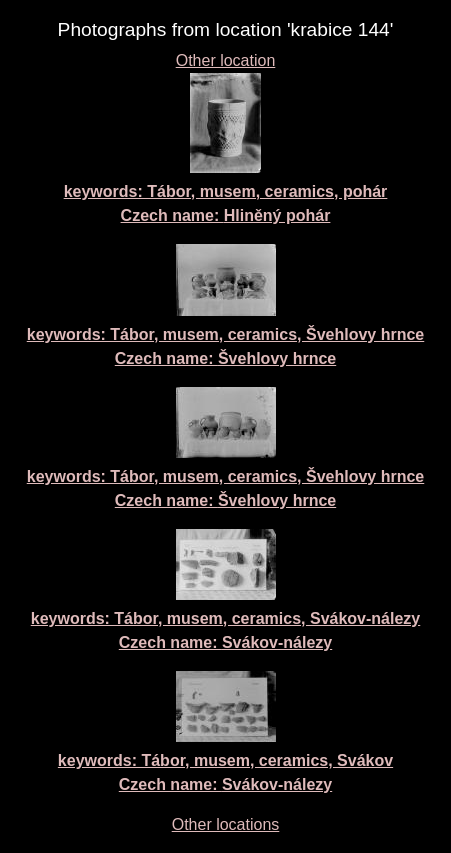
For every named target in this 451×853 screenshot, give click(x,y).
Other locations (226, 824)
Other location (226, 60)
